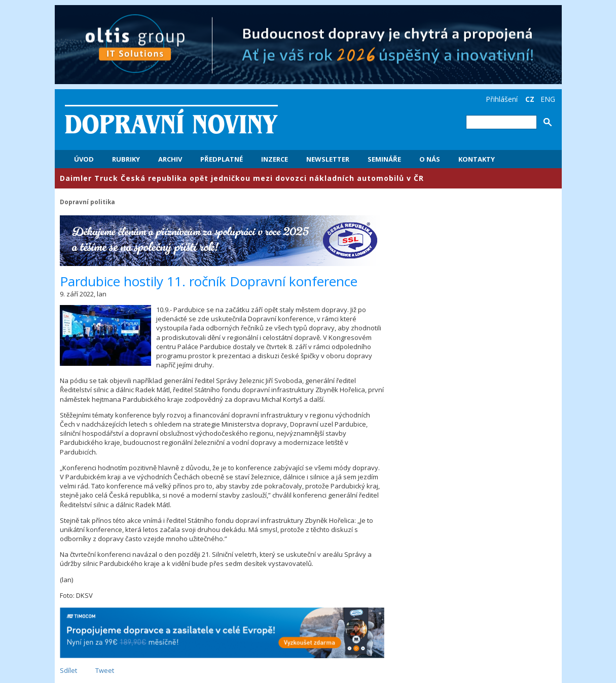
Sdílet (68, 670)
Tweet (105, 670)
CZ (530, 99)
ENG (548, 99)
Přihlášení (502, 99)
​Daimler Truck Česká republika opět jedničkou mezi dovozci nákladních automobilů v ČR (242, 178)
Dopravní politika (87, 202)
